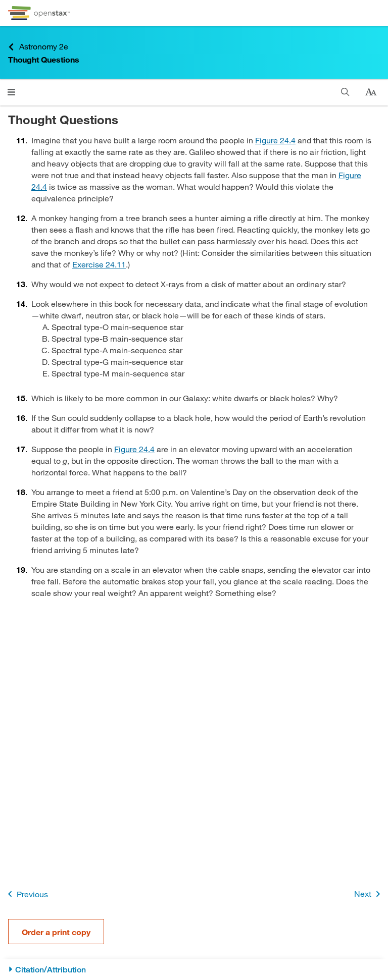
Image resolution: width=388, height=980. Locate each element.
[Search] (345, 92)
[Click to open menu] (11, 92)
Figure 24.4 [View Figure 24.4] (275, 140)
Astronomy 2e (38, 47)
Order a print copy (56, 932)
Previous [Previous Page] (26, 894)
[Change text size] (371, 92)
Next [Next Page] (369, 894)
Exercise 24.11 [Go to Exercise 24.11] (99, 264)
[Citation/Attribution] (194, 970)
